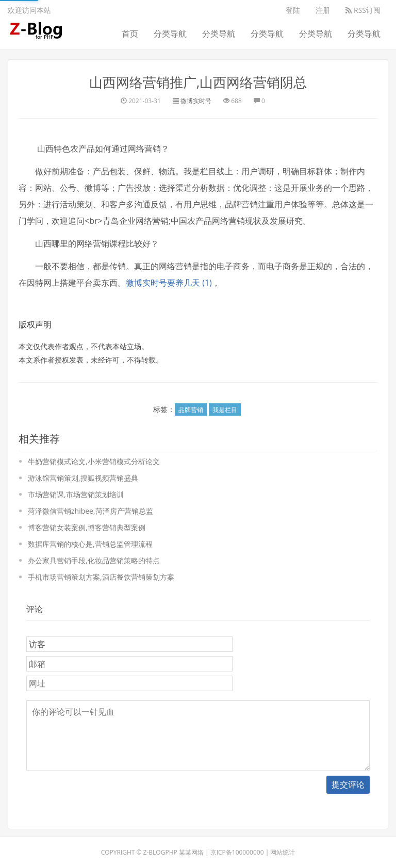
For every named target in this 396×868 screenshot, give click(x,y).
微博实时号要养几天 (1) (169, 283)
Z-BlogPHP (160, 852)
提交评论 (348, 784)
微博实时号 (196, 101)
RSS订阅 (363, 10)
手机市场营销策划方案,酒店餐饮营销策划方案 (101, 577)
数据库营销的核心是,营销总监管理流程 (90, 544)
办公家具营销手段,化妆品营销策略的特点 (94, 560)
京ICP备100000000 (237, 852)
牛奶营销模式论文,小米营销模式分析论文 (94, 461)
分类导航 (170, 34)
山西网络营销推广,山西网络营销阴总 (198, 82)
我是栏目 (225, 410)
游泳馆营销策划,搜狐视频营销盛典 (83, 478)
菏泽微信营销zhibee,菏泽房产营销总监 (90, 511)
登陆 (293, 10)
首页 (130, 34)
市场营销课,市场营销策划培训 (76, 494)
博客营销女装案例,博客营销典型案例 (87, 527)
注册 (323, 10)
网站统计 (283, 852)
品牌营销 (191, 410)
